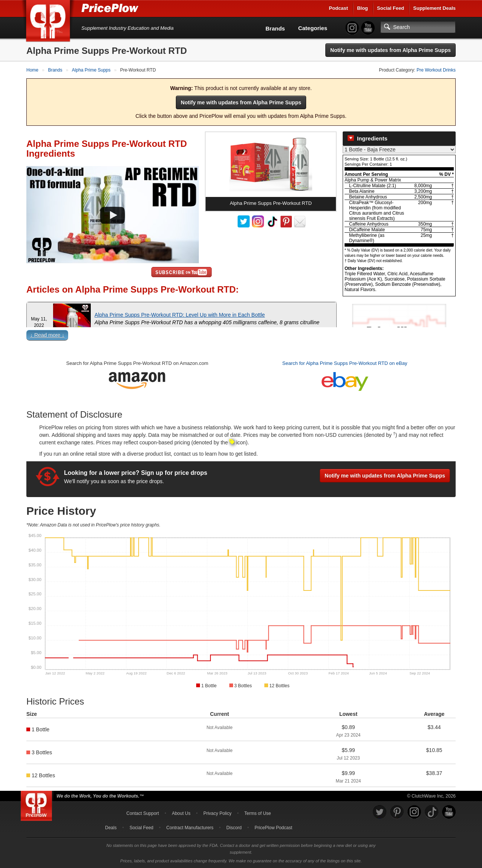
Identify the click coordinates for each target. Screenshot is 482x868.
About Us (181, 813)
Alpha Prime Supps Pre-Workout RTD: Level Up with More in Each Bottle (180, 315)
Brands (275, 28)
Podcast (339, 8)
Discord (234, 828)
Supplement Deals (434, 8)
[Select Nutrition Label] (399, 149)
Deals (111, 828)
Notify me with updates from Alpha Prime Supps (390, 50)
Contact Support (143, 813)
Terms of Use (258, 813)
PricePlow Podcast (273, 828)
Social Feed (390, 8)
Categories (313, 28)
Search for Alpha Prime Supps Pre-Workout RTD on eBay (345, 363)
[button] (241, 337)
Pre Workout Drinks (436, 70)
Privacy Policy (217, 813)
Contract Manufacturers (190, 828)
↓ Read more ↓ (47, 335)
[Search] (418, 27)
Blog (362, 8)
